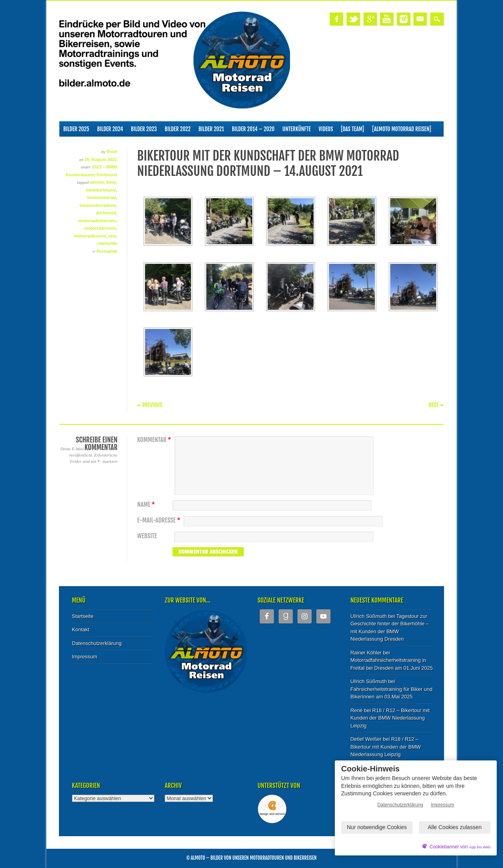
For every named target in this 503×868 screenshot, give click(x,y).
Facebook (336, 19)
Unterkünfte (297, 129)
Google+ (370, 19)
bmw (111, 182)
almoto (97, 182)
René (112, 152)
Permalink (107, 251)
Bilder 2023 (144, 129)
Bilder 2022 (178, 129)
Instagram (404, 19)
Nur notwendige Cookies (377, 827)
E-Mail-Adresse (160, 520)
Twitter (353, 19)
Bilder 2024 (110, 129)
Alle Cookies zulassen (455, 827)
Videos (326, 129)
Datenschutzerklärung (97, 643)
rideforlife (107, 243)
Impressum (84, 657)
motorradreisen (100, 228)
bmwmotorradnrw (98, 205)
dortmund (106, 213)
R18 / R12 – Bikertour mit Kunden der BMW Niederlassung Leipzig (390, 718)
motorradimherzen (97, 221)
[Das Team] (352, 129)
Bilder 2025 (76, 129)
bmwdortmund (101, 190)
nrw (112, 236)
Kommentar (155, 440)
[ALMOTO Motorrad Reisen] (402, 129)
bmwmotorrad (102, 197)
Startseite (83, 616)
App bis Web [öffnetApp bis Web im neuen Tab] (480, 847)
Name (147, 505)
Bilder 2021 (211, 129)
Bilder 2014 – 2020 (253, 129)
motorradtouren (90, 236)
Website (147, 536)
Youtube (387, 19)
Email (420, 19)
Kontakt (81, 630)
